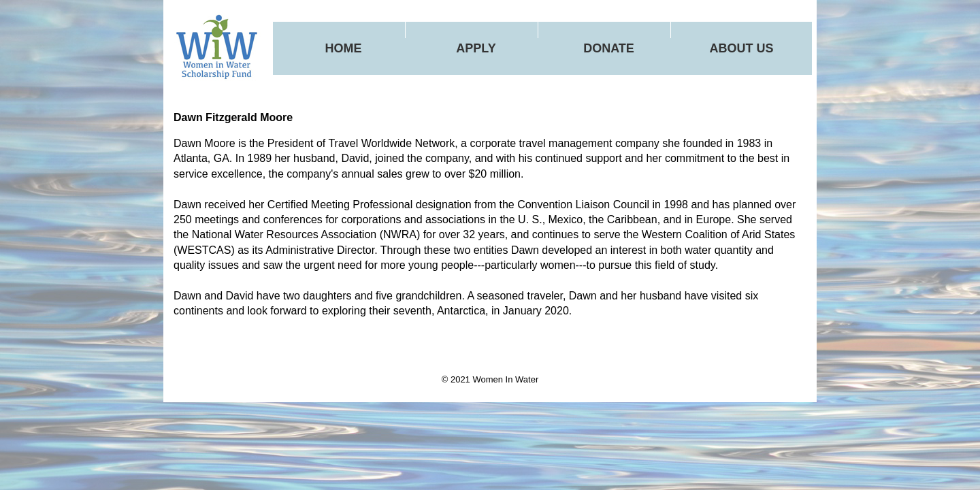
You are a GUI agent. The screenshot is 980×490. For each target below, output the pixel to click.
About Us (742, 48)
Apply (476, 48)
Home (344, 48)
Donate (609, 48)
